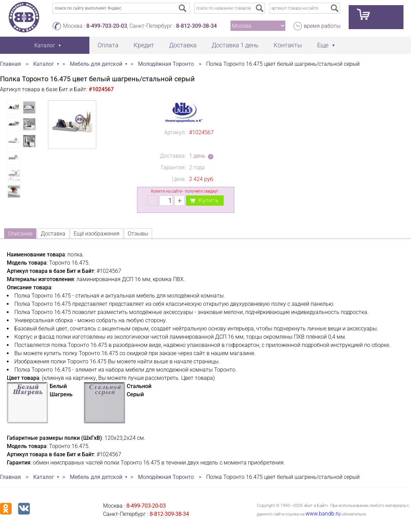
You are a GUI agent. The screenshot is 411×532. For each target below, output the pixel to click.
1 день (197, 156)
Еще (323, 45)
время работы (322, 26)
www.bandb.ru (323, 514)
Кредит (144, 45)
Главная (10, 64)
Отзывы (138, 234)
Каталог (44, 64)
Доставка (183, 45)
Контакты (288, 45)
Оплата (108, 45)
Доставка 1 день (235, 45)
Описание (20, 234)
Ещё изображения (97, 234)
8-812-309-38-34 (196, 26)
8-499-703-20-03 (107, 26)
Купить (209, 200)
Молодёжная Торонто (166, 64)
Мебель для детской (96, 64)
